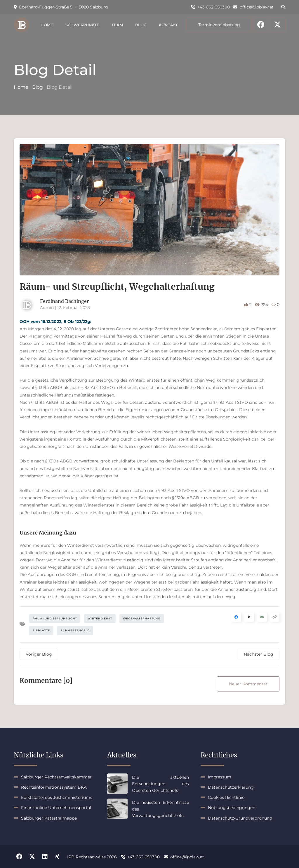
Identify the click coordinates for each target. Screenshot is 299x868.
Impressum (220, 777)
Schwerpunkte (82, 25)
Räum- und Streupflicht (55, 618)
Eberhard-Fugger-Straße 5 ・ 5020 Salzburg (61, 7)
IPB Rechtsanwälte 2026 (92, 857)
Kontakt (168, 25)
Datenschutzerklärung (231, 787)
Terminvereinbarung (219, 25)
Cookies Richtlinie (226, 797)
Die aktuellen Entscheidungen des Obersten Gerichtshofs (160, 784)
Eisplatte (41, 630)
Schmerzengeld (75, 630)
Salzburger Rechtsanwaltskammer (56, 777)
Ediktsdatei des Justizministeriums (57, 797)
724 (262, 305)
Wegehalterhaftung (142, 618)
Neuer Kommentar (248, 684)
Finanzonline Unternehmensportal (56, 808)
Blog (141, 25)
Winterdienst (100, 618)
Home (47, 25)
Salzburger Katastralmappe (49, 818)
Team (117, 25)
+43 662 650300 (210, 7)
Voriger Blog (39, 654)
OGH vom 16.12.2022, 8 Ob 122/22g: (55, 322)
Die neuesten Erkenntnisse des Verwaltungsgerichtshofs (160, 809)
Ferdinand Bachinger (64, 301)
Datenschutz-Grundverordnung (240, 818)
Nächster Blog (259, 654)
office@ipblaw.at (253, 7)
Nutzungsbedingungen (232, 808)
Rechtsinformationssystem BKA (54, 787)
